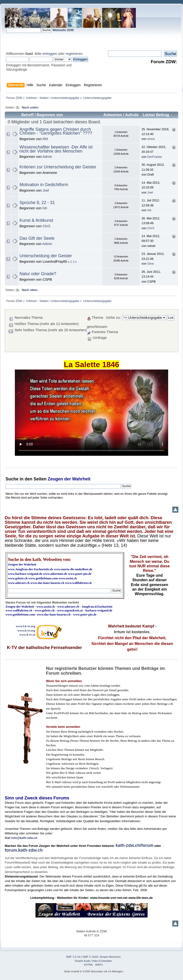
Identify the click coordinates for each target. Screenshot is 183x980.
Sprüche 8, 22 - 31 (37, 203)
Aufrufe (132, 115)
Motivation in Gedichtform (44, 185)
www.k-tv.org (26, 630)
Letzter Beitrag (158, 115)
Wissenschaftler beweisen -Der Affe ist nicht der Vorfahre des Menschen (56, 149)
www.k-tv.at (27, 635)
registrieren (74, 54)
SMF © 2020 (90, 957)
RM (45, 139)
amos (151, 139)
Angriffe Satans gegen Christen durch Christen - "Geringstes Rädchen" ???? (56, 131)
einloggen (50, 54)
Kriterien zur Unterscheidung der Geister (58, 167)
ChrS (47, 226)
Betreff (27, 115)
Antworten (113, 115)
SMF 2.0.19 (73, 957)
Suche (12, 479)
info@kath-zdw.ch (24, 838)
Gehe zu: (113, 317)
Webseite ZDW (63, 30)
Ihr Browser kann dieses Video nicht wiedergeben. (91, 413)
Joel (46, 190)
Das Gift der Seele (37, 238)
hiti (45, 208)
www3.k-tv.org (26, 626)
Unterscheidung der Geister (46, 256)
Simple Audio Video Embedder (93, 961)
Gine (151, 264)
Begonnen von (50, 115)
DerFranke (154, 157)
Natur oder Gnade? (38, 274)
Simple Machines (110, 957)
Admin (47, 157)
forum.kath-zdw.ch (24, 850)
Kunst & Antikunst (36, 220)
